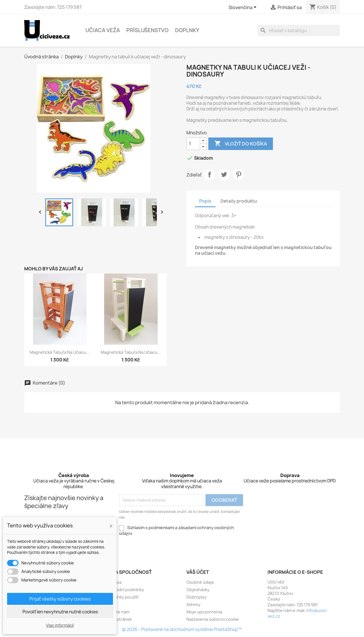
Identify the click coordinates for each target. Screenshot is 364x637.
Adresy (193, 604)
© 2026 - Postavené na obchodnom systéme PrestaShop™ (182, 629)
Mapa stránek (119, 619)
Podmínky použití (122, 597)
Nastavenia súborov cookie (213, 619)
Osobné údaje (200, 582)
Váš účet (198, 572)
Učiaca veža (103, 30)
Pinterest (238, 174)
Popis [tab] (205, 201)
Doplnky (187, 30)
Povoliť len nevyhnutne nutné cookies (60, 612)
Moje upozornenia (204, 612)
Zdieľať (209, 174)
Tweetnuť (224, 174)
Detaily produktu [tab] (239, 201)
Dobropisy (197, 597)
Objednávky (198, 590)
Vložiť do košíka (241, 144)
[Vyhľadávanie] (299, 30)
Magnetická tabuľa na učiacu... (60, 352)
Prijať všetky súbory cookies (60, 599)
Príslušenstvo (147, 30)
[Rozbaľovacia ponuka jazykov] (243, 8)
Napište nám (117, 612)
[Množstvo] (193, 144)
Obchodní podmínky (125, 590)
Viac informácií (60, 625)
